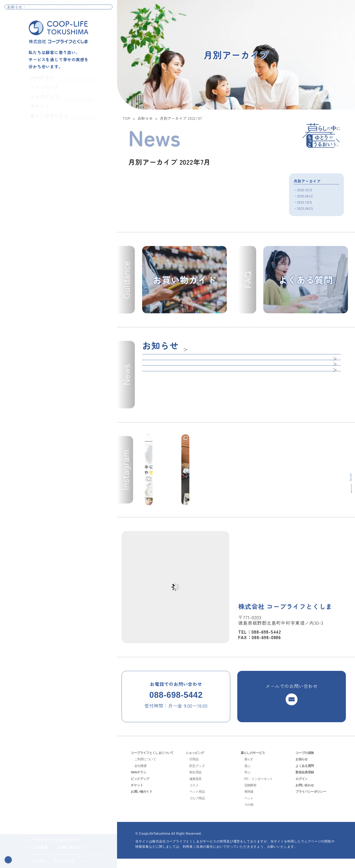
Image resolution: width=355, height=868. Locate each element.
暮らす (250, 768)
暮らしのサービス (48, 122)
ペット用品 (198, 801)
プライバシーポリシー (313, 801)
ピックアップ (43, 100)
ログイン (89, 861)
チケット (37, 111)
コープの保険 (36, 847)
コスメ (195, 794)
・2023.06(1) (304, 208)
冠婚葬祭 (251, 794)
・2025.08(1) (304, 196)
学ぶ (248, 781)
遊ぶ (248, 775)
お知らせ (302, 768)
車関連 (250, 801)
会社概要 (141, 775)
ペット (250, 807)
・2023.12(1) (304, 202)
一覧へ (190, 347)
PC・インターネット (261, 788)
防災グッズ (198, 775)
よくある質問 (36, 861)
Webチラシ (40, 78)
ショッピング (43, 89)
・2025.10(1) (304, 190)
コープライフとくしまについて (52, 840)
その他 (250, 814)
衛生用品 (196, 781)
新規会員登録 (64, 861)
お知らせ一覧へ (97, 9)
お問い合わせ (306, 794)
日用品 (195, 768)
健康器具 (196, 788)
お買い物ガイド (72, 847)
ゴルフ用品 (198, 807)
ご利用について (147, 768)
